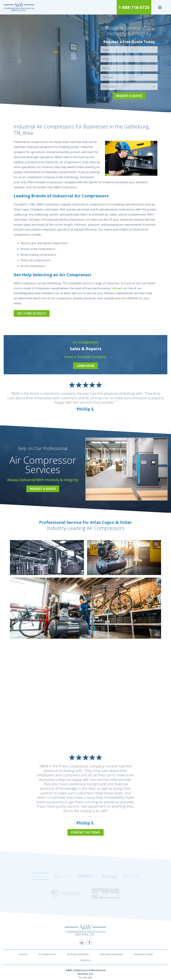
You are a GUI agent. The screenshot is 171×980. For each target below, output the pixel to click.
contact (117, 288)
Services (23, 922)
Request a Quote (129, 96)
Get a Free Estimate (32, 313)
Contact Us (85, 928)
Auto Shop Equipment (111, 922)
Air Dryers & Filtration (78, 922)
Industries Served (143, 922)
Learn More (86, 366)
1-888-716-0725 (134, 7)
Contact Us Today (85, 832)
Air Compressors (47, 922)
